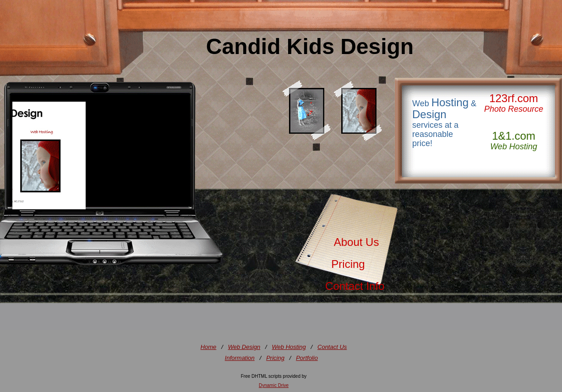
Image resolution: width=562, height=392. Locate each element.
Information (240, 358)
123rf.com (514, 98)
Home (209, 347)
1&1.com (514, 136)
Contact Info (355, 286)
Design (429, 114)
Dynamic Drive (274, 385)
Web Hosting (289, 347)
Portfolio (307, 358)
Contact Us (332, 347)
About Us (352, 242)
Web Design (244, 347)
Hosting (450, 102)
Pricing (345, 264)
